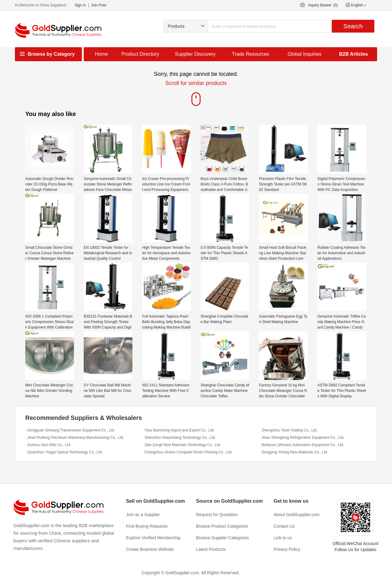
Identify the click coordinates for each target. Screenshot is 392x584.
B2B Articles (353, 54)
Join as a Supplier (143, 515)
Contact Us (284, 526)
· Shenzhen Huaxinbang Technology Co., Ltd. (179, 438)
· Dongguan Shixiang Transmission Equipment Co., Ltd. (70, 430)
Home (101, 54)
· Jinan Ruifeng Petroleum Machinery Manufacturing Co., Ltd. (75, 438)
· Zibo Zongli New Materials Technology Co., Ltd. (182, 445)
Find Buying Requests (147, 526)
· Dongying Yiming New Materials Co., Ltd (293, 452)
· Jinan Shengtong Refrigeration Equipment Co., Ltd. (302, 438)
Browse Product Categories (222, 526)
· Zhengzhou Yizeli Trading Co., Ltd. (289, 430)
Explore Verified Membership (153, 538)
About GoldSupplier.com (297, 515)
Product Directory (140, 54)
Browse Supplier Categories (222, 538)
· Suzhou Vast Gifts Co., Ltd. (48, 445)
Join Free (99, 5)
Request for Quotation (217, 515)
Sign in (80, 5)
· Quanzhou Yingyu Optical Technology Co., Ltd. (64, 452)
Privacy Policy (287, 549)
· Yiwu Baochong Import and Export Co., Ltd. (178, 430)
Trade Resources (250, 54)
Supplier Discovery (195, 54)
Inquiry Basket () (323, 5)
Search (353, 26)
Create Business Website (150, 549)
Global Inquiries (304, 54)
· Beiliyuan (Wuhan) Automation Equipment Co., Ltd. (302, 445)
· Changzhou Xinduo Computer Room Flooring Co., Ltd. (187, 452)
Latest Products (211, 549)
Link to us (283, 538)
